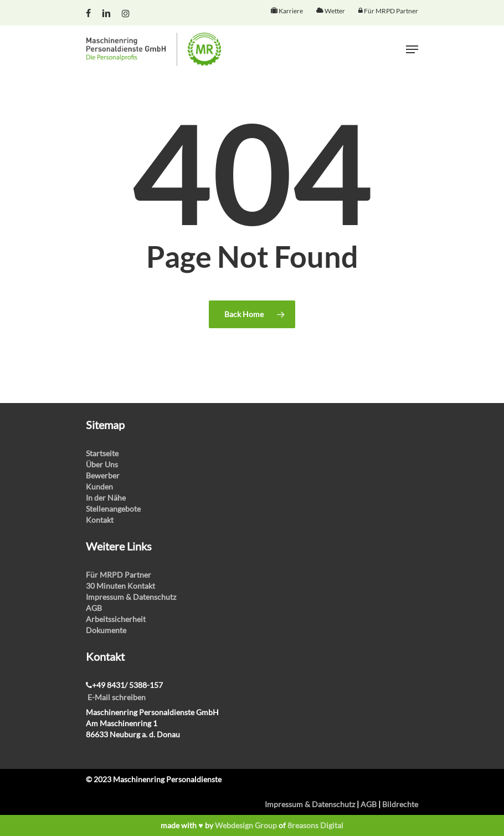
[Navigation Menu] (412, 49)
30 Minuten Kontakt (120, 586)
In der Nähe (106, 498)
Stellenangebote (113, 509)
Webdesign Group (246, 825)
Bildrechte (400, 804)
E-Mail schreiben (117, 697)
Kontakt (100, 520)
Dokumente (106, 630)
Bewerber (103, 475)
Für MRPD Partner (119, 575)
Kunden (99, 486)
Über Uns (102, 464)
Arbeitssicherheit (116, 619)
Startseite (102, 453)
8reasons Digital (315, 825)
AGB (94, 608)
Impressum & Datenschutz (131, 597)
